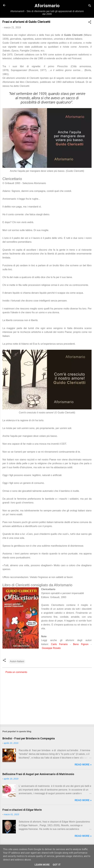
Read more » (83, 765)
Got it (57, 865)
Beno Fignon (81, 644)
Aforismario (47, 6)
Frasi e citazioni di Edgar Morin (22, 810)
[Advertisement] (47, 698)
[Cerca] (90, 6)
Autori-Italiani (17, 661)
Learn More (42, 865)
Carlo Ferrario (59, 644)
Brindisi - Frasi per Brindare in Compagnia (29, 738)
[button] (90, 23)
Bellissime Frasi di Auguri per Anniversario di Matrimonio (38, 774)
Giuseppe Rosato (51, 648)
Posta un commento (16, 672)
